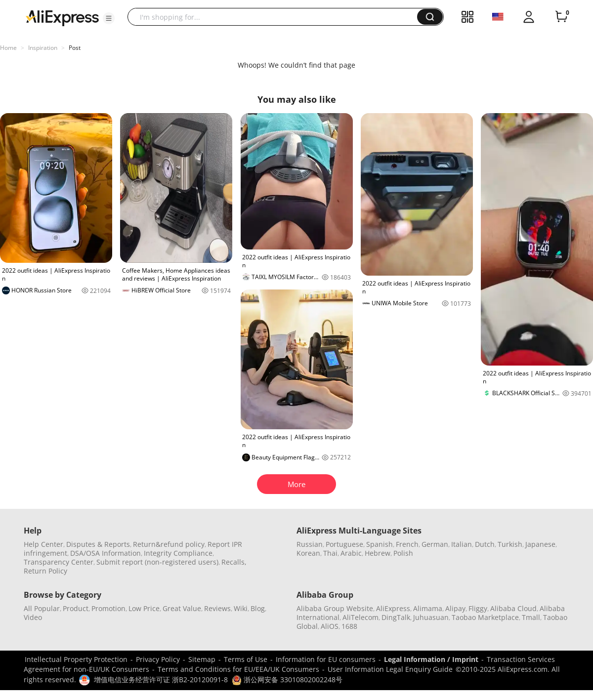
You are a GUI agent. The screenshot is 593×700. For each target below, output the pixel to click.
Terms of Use (246, 659)
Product (76, 608)
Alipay (455, 608)
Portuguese (344, 544)
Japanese (540, 544)
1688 (349, 626)
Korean (308, 553)
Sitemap (202, 659)
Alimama (428, 608)
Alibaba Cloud (513, 608)
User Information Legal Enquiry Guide (390, 669)
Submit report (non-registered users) (157, 562)
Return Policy (45, 571)
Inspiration (43, 48)
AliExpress (393, 608)
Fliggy (478, 608)
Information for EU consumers (326, 659)
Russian (310, 544)
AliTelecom (360, 617)
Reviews (217, 608)
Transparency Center (59, 562)
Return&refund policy (169, 544)
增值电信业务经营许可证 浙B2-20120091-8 (161, 679)
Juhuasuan (431, 617)
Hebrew (378, 553)
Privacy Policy (158, 659)
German (435, 544)
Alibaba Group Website (335, 608)
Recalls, (234, 562)
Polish (403, 553)
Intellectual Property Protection (76, 659)
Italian (462, 544)
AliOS (330, 626)
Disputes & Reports (98, 544)
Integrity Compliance (178, 553)
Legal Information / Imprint (431, 659)
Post (75, 48)
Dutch (485, 544)
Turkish (510, 544)
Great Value (182, 608)
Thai (330, 553)
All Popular (42, 608)
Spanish (380, 544)
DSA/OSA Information (106, 553)
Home (8, 48)
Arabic (351, 553)
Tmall (531, 617)
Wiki (241, 608)
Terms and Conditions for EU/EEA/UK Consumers (238, 669)
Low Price (144, 608)
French (407, 544)
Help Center (43, 544)
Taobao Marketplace (485, 617)
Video (33, 617)
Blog (258, 608)
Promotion (108, 608)
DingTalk (396, 617)
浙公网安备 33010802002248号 (287, 679)
